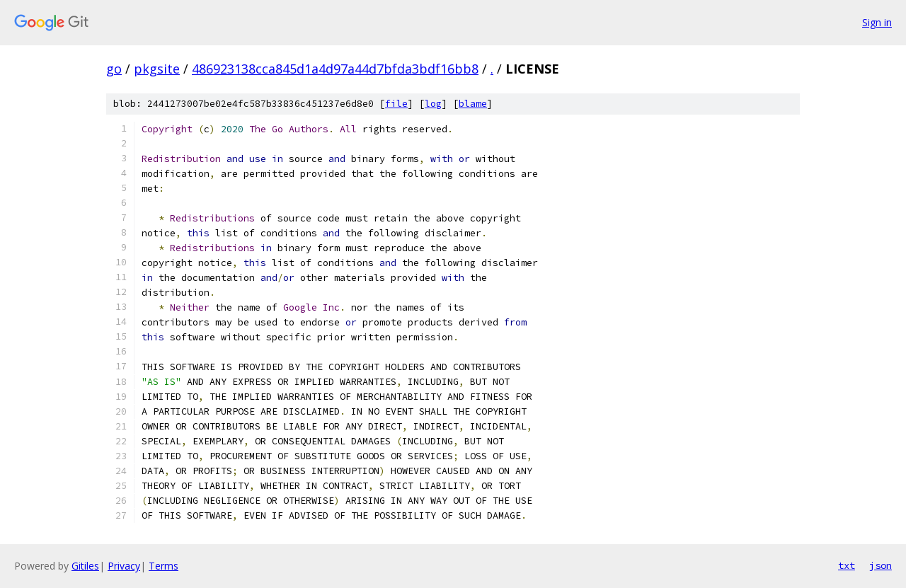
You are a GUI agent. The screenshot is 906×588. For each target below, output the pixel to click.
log (433, 104)
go (114, 69)
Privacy (124, 566)
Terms (164, 566)
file (396, 104)
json (881, 565)
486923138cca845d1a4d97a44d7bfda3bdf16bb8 (335, 69)
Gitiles (85, 566)
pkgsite (157, 69)
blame (473, 104)
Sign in (877, 22)
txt (847, 565)
